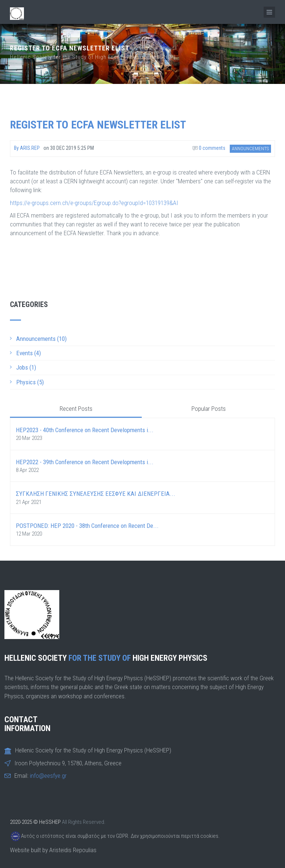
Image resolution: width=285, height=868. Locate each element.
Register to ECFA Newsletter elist (98, 125)
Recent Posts (76, 409)
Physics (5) (30, 382)
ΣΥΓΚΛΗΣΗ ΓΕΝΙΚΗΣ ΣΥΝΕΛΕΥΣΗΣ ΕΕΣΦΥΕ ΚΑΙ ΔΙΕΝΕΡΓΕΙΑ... (96, 494)
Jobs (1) (26, 367)
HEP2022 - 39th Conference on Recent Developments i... (85, 462)
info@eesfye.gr (48, 776)
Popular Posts (209, 409)
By (27, 148)
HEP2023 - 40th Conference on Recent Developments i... (85, 430)
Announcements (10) (41, 339)
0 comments (209, 148)
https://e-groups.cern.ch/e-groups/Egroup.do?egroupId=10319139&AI (94, 203)
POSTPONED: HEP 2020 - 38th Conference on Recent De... (87, 526)
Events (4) (29, 353)
